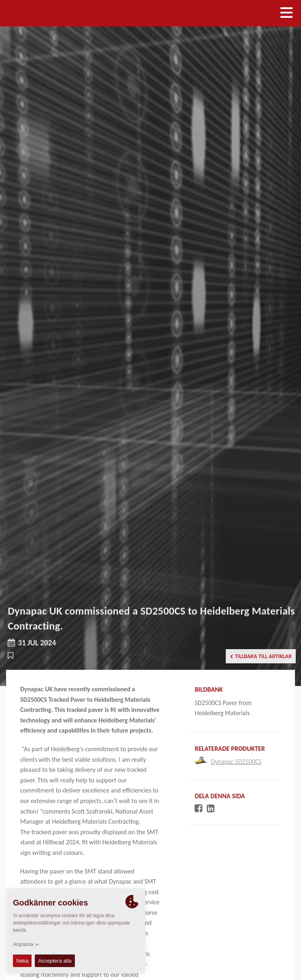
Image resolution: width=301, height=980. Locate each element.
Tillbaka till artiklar (261, 656)
